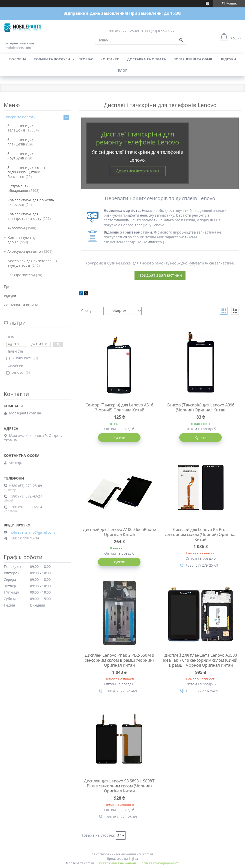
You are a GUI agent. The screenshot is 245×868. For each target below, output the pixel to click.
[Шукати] (181, 40)
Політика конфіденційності (159, 863)
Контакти (110, 59)
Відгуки (228, 59)
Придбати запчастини (160, 275)
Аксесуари (16, 228)
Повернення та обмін (193, 59)
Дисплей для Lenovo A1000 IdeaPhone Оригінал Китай (119, 532)
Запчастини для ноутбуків (21, 156)
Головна (18, 59)
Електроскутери (21, 275)
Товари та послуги (52, 59)
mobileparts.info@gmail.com (32, 532)
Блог (122, 70)
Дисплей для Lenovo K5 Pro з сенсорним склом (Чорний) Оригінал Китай (201, 534)
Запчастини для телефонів (21, 128)
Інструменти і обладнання (19, 188)
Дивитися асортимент (138, 171)
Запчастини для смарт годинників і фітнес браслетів (26, 172)
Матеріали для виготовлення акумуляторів (32, 263)
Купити (119, 437)
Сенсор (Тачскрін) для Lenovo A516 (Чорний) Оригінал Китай (119, 407)
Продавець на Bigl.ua (122, 859)
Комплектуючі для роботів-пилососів (31, 202)
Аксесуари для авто (24, 251)
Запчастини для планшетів (21, 142)
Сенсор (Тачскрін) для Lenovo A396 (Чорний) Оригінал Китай (201, 407)
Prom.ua (147, 854)
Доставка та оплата (146, 59)
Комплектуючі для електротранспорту (24, 216)
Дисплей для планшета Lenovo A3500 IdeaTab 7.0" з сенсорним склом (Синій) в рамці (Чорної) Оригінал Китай (201, 660)
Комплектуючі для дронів (23, 240)
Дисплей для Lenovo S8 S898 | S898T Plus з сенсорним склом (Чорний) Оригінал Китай (119, 786)
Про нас (86, 59)
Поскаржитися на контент (117, 863)
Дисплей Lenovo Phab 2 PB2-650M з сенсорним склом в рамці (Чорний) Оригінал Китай (119, 660)
